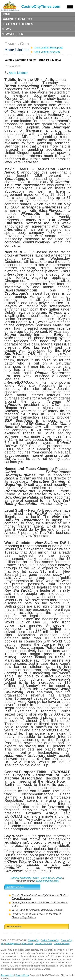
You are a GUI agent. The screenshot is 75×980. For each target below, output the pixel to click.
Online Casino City (50, 940)
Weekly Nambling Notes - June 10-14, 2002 (36, 878)
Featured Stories (17, 24)
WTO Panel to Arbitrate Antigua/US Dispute (37, 910)
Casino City (33, 940)
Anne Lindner (18, 73)
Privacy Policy (22, 975)
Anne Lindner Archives (47, 52)
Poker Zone (27, 943)
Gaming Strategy (17, 19)
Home (6, 14)
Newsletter (12, 34)
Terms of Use (7, 975)
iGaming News (13, 943)
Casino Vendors (62, 943)
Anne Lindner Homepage (48, 48)
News (6, 29)
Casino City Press (43, 943)
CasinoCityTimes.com (41, 6)
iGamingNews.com (47, 881)
